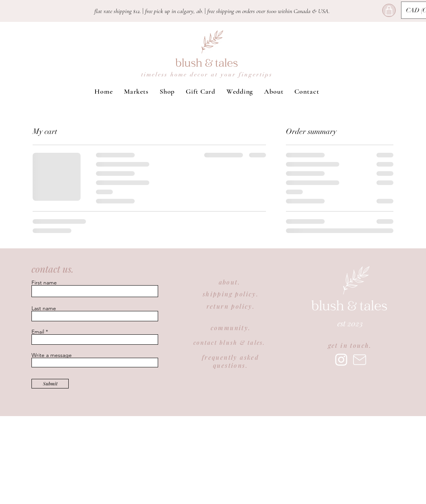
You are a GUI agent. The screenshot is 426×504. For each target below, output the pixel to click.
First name (44, 283)
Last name (44, 308)
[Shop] (389, 10)
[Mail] (360, 360)
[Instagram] (341, 360)
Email (38, 332)
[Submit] (50, 384)
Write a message (52, 355)
